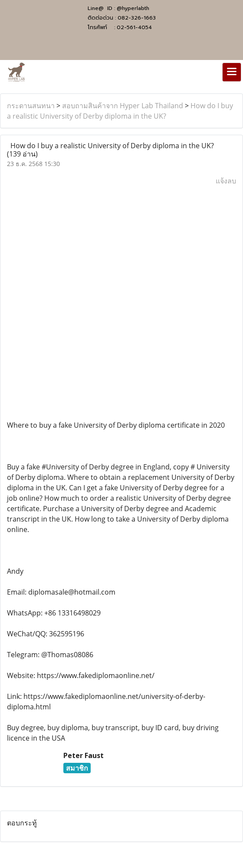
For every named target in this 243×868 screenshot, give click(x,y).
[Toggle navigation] (232, 72)
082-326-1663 (137, 18)
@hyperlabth (133, 8)
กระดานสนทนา (31, 106)
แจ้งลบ (226, 181)
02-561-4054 (134, 27)
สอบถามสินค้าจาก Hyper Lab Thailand (123, 106)
